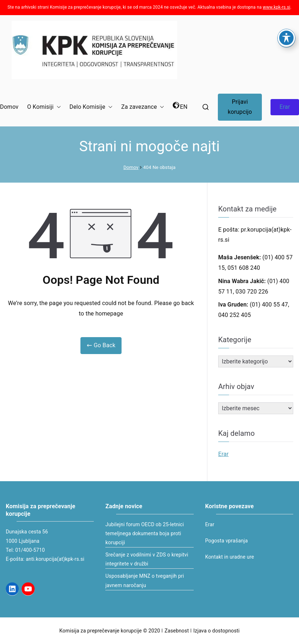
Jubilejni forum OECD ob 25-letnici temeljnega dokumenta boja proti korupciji (145, 533)
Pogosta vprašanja (227, 541)
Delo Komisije (91, 107)
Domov (9, 107)
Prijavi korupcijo (240, 107)
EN (180, 106)
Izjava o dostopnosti (216, 631)
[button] (57, 107)
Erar (285, 107)
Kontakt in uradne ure (230, 557)
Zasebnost (177, 631)
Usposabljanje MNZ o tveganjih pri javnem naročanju (145, 580)
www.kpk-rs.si (277, 7)
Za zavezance (143, 107)
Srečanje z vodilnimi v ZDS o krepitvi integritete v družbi (147, 559)
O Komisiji (44, 107)
